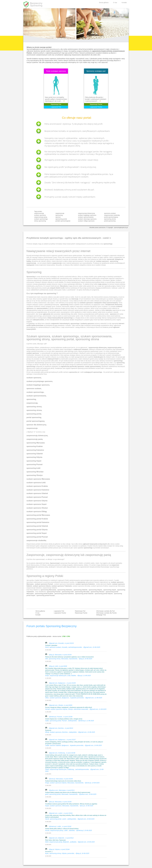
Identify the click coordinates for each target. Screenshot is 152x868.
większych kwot (53, 359)
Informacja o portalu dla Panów (106, 613)
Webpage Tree (101, 615)
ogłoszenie (47, 314)
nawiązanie (30, 265)
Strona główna (104, 3)
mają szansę (102, 284)
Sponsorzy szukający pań (96, 71)
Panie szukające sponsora (56, 71)
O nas (115, 3)
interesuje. (75, 299)
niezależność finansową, (114, 305)
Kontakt (124, 3)
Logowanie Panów (96, 107)
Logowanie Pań (56, 107)
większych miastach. (81, 349)
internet (121, 324)
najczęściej (81, 582)
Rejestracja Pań (56, 104)
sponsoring (121, 363)
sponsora (113, 314)
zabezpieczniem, (39, 320)
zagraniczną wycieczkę (69, 366)
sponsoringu (88, 548)
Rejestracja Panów (96, 104)
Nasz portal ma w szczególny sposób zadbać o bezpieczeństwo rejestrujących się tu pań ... (56, 99)
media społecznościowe (35, 325)
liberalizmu (64, 286)
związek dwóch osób (58, 288)
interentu (109, 310)
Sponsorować (55, 563)
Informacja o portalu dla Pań (106, 611)
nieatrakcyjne (98, 357)
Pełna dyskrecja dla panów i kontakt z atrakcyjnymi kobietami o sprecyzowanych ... (96, 99)
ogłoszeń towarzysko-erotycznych (95, 544)
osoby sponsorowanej (93, 366)
